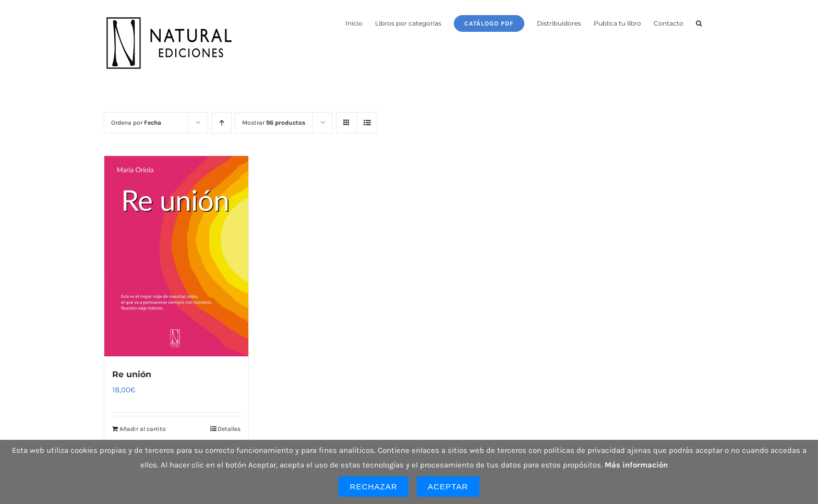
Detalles (229, 429)
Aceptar (448, 487)
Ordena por (136, 123)
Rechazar (374, 487)
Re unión (132, 374)
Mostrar (274, 123)
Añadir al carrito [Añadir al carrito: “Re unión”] (143, 429)
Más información (636, 465)
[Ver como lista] (367, 123)
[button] (699, 22)
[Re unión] (176, 256)
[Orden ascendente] (221, 123)
